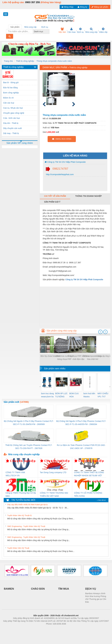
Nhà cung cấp (91, 30)
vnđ (57, 132)
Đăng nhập (68, 7)
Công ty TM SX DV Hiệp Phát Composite (65, 162)
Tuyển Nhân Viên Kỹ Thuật (18, 548)
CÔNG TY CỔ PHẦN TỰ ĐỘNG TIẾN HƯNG (88, 494)
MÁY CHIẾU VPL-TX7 (103, 395)
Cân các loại (9, 103)
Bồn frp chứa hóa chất (50, 356)
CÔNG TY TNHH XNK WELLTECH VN (15, 474)
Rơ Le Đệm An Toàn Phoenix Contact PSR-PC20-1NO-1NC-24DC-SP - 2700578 (81, 447)
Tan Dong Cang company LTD (53, 472)
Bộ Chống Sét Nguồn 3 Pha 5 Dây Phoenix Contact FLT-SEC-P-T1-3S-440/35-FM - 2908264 (81, 423)
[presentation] (100, 332)
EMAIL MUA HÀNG (62, 139)
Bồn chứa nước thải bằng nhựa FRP (64, 358)
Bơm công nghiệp (11, 93)
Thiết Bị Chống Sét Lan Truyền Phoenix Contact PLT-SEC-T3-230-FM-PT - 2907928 (29, 447)
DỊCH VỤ (91, 589)
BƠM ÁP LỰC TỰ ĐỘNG (61, 395)
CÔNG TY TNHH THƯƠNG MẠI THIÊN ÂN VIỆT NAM (54, 494)
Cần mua (72, 30)
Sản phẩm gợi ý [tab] (52, 202)
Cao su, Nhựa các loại (13, 108)
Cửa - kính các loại (12, 118)
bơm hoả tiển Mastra (89, 395)
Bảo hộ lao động (11, 88)
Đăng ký (82, 7)
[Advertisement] (75, 306)
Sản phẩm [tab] (15, 27)
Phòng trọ (38, 628)
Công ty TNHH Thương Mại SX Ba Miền (21, 494)
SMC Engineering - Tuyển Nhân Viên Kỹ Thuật (26, 526)
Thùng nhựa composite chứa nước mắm (54, 61)
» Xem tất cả (101, 500)
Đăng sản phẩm (100, 7)
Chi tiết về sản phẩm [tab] (55, 196)
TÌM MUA (64, 589)
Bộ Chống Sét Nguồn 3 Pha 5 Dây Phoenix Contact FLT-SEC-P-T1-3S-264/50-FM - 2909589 (29, 423)
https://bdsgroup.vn (52, 628)
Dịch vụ (80, 30)
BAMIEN (9, 589)
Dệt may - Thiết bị (11, 133)
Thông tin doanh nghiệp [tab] (88, 196)
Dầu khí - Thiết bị (11, 123)
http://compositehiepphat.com (59, 174)
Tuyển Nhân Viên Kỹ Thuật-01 (20, 515)
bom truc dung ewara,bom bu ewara (47, 395)
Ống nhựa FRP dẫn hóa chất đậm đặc (78, 358)
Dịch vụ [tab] (45, 27)
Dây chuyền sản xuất (12, 128)
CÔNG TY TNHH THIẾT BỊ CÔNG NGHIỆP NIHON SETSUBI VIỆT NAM (89, 474)
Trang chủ (8, 61)
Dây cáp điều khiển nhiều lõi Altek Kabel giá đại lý (27, 505)
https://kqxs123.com (70, 628)
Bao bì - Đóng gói (11, 82)
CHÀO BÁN (38, 589)
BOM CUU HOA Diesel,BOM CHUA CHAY (75, 395)
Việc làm (62, 30)
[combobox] (48, 31)
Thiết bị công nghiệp (25, 61)
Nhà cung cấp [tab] (30, 27)
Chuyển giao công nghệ (14, 113)
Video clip (103, 30)
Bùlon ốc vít (8, 98)
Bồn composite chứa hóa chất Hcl (93, 358)
